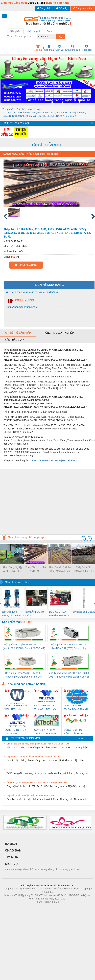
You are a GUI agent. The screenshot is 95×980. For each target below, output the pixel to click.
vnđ (18, 257)
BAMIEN (11, 844)
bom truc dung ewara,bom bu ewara (13, 614)
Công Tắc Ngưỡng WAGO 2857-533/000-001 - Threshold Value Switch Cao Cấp (69, 675)
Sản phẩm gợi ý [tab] (15, 340)
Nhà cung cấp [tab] (34, 31)
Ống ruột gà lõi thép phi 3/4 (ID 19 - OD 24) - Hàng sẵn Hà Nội (37, 782)
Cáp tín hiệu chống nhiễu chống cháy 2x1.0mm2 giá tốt (33, 757)
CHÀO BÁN (13, 850)
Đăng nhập (44, 8)
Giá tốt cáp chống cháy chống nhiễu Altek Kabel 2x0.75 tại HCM (38, 744)
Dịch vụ (60, 48)
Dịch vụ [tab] (51, 31)
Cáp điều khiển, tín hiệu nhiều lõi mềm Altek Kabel (31, 795)
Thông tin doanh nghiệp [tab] (58, 333)
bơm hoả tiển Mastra (84, 612)
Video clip (87, 48)
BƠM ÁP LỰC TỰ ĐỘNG (35, 614)
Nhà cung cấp (73, 48)
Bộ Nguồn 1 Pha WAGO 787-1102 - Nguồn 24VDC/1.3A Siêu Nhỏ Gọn (24, 675)
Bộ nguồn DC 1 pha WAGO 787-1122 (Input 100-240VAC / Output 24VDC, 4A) (24, 646)
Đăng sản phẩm (83, 8)
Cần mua (49, 48)
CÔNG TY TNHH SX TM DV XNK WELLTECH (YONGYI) (17, 732)
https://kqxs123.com (64, 907)
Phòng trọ (26, 907)
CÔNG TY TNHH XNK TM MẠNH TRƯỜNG (32, 292)
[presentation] (83, 539)
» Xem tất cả (84, 738)
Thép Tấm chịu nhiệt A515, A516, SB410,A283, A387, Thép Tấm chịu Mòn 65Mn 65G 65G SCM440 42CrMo (36, 569)
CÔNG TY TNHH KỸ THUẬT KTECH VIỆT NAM (45, 732)
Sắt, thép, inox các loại (29, 109)
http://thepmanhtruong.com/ (22, 307)
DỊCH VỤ (11, 864)
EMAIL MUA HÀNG (26, 265)
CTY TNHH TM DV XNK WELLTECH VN (45, 707)
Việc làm (38, 48)
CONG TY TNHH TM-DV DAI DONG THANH (76, 707)
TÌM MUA (11, 857)
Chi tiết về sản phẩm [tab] (18, 333)
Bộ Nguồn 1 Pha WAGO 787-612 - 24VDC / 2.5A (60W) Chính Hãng (69, 646)
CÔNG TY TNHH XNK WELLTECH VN (16, 707)
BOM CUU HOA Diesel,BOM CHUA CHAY (59, 614)
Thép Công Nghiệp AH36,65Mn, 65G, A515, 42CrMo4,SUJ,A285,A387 (13, 569)
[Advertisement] (31, 500)
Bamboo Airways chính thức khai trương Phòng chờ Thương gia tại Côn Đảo (45, 869)
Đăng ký (62, 8)
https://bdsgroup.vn (43, 907)
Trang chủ (8, 109)
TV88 (9, 770)
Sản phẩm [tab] (16, 31)
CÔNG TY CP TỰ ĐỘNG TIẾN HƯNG (74, 732)
